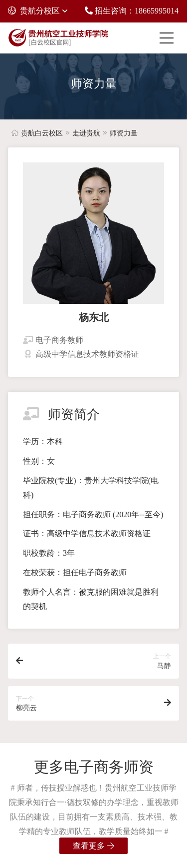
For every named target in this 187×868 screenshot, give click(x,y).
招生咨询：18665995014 (132, 11)
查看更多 (93, 846)
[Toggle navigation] (169, 38)
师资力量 (124, 133)
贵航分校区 (34, 11)
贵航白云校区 (42, 133)
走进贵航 (86, 133)
